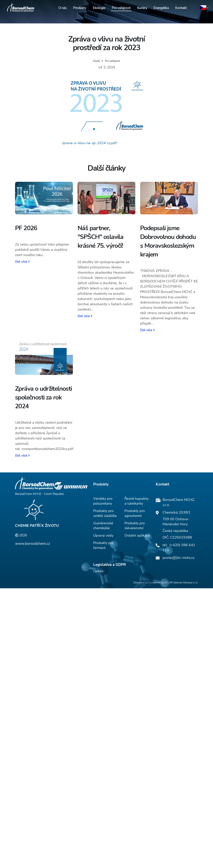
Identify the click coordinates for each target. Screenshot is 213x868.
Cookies (98, 571)
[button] (204, 8)
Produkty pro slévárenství (135, 526)
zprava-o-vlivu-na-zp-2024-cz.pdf (89, 143)
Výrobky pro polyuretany (103, 501)
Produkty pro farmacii (103, 545)
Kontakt (181, 8)
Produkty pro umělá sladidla (105, 513)
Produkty (80, 8)
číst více (22, 262)
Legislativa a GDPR (110, 565)
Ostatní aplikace (137, 535)
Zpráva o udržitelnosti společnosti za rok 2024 (43, 397)
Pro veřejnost (121, 8)
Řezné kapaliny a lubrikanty (136, 501)
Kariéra (142, 8)
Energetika (161, 8)
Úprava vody (103, 535)
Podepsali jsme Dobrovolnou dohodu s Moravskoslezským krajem (168, 241)
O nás (63, 8)
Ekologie (99, 8)
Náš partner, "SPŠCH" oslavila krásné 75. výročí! (100, 237)
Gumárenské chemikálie (103, 526)
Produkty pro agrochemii (135, 513)
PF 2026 (26, 228)
